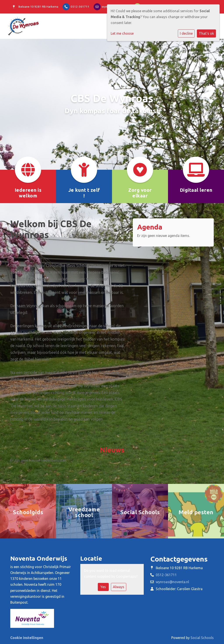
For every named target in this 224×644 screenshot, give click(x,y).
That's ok (206, 33)
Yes (103, 587)
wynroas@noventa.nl (172, 582)
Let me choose (122, 33)
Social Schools (202, 638)
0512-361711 (80, 7)
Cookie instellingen (27, 638)
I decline (186, 33)
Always (119, 587)
